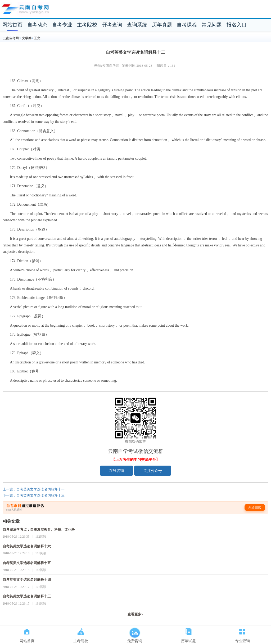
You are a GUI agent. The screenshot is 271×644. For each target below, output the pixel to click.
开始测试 (255, 507)
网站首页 (12, 25)
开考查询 (112, 25)
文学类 (27, 38)
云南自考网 (11, 38)
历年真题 (162, 25)
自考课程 (187, 25)
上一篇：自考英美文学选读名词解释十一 (34, 489)
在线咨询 (116, 471)
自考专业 (62, 25)
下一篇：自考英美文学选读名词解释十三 (34, 496)
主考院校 (87, 25)
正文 (37, 38)
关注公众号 (153, 471)
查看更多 (135, 614)
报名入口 (237, 25)
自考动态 (37, 25)
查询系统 (137, 25)
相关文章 (11, 521)
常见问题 (212, 25)
